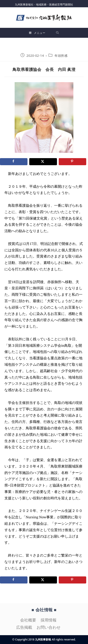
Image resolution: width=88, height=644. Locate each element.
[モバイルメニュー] (37, 33)
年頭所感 (61, 56)
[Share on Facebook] (14, 162)
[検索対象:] (58, 33)
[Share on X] (43, 162)
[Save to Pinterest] (72, 162)
